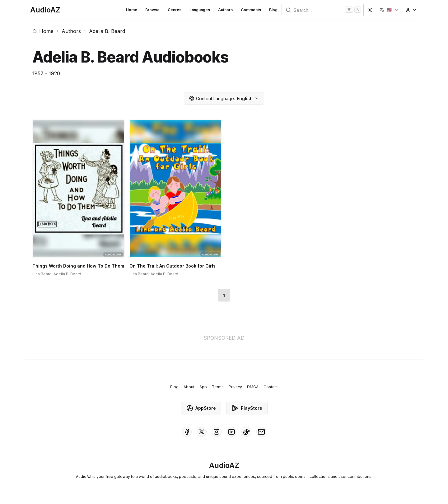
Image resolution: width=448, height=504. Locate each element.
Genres (175, 10)
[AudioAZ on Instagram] (217, 432)
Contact (271, 387)
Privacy (235, 387)
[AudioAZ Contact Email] (261, 432)
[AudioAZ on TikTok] (246, 432)
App (203, 387)
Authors (225, 10)
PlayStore (247, 408)
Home (132, 10)
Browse (152, 10)
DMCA (253, 387)
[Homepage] (45, 10)
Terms (218, 387)
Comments (251, 10)
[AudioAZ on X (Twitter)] (202, 432)
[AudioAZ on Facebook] (187, 432)
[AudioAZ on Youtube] (231, 432)
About (189, 387)
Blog (273, 10)
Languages (200, 10)
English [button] (224, 98)
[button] (389, 10)
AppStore (201, 408)
